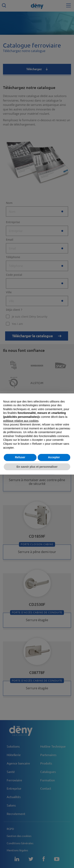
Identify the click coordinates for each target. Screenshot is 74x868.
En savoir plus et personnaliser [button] (37, 467)
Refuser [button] (20, 457)
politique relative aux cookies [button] (21, 421)
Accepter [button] (54, 457)
